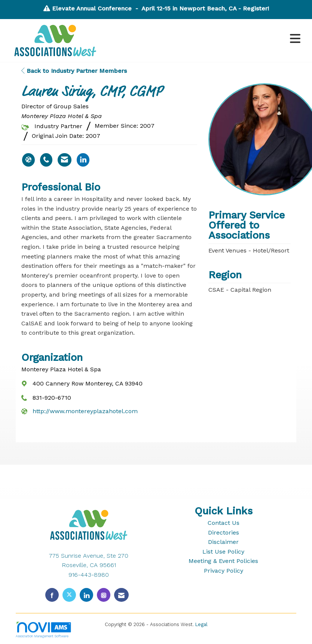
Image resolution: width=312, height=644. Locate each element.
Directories (224, 532)
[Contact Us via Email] (121, 595)
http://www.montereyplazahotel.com (85, 411)
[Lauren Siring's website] (28, 160)
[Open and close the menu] (205, 39)
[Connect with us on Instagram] (104, 595)
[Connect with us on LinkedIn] (86, 595)
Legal (201, 624)
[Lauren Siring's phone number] (46, 160)
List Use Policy (223, 552)
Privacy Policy (224, 571)
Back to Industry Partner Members (74, 71)
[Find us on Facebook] (52, 595)
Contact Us (224, 523)
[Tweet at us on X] (69, 595)
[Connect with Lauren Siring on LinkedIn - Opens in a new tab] (83, 160)
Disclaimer (223, 542)
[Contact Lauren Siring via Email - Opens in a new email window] (65, 160)
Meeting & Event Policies (223, 561)
